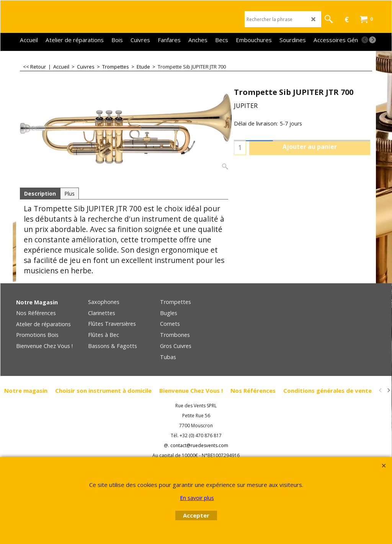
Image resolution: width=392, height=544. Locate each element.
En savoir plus (197, 498)
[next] (372, 40)
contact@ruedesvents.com (199, 445)
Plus (69, 194)
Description (40, 194)
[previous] (365, 40)
